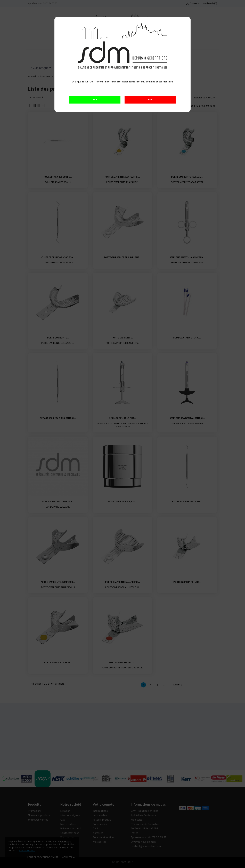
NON (150, 100)
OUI (95, 100)
